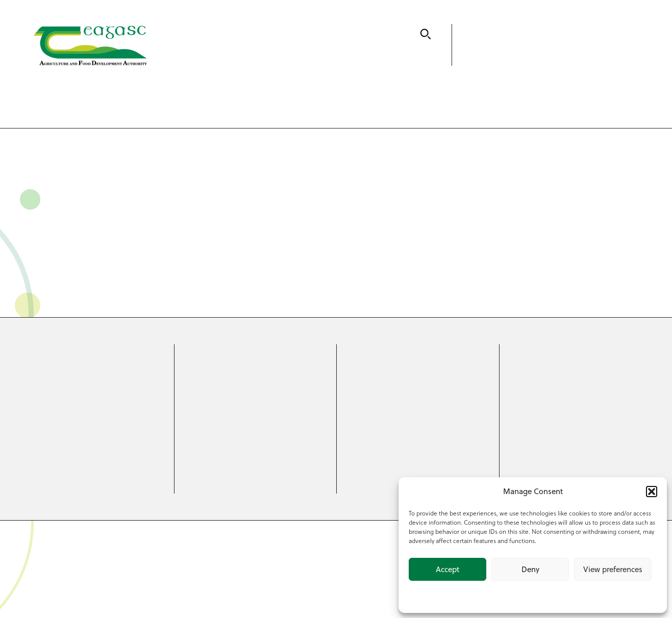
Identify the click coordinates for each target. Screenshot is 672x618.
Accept (447, 569)
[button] (652, 492)
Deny (530, 569)
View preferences (613, 569)
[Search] (426, 34)
